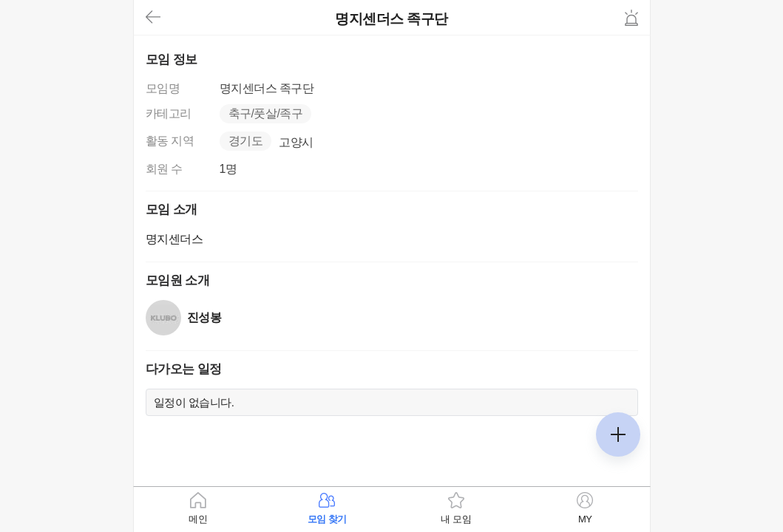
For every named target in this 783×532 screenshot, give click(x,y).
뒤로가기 (153, 18)
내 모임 (456, 519)
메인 (198, 519)
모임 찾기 (327, 519)
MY (585, 519)
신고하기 (631, 18)
